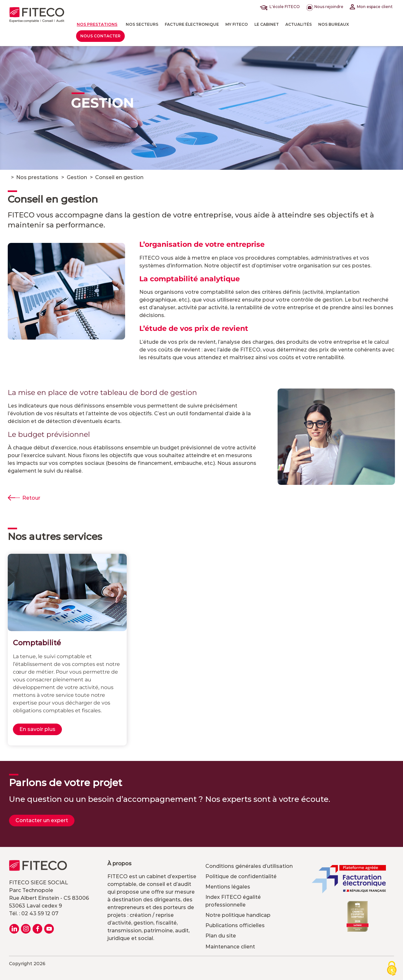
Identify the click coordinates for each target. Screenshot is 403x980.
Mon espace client (371, 7)
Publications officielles (235, 925)
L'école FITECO (281, 7)
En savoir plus (37, 729)
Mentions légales (228, 887)
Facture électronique (192, 24)
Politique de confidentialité (241, 876)
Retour (31, 498)
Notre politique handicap (238, 915)
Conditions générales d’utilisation (249, 866)
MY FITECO (237, 24)
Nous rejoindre (325, 7)
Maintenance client (230, 947)
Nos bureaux (334, 24)
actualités (299, 24)
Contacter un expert (42, 820)
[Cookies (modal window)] (392, 969)
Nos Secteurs (142, 24)
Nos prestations (97, 24)
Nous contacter (100, 36)
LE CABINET (267, 24)
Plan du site (221, 936)
